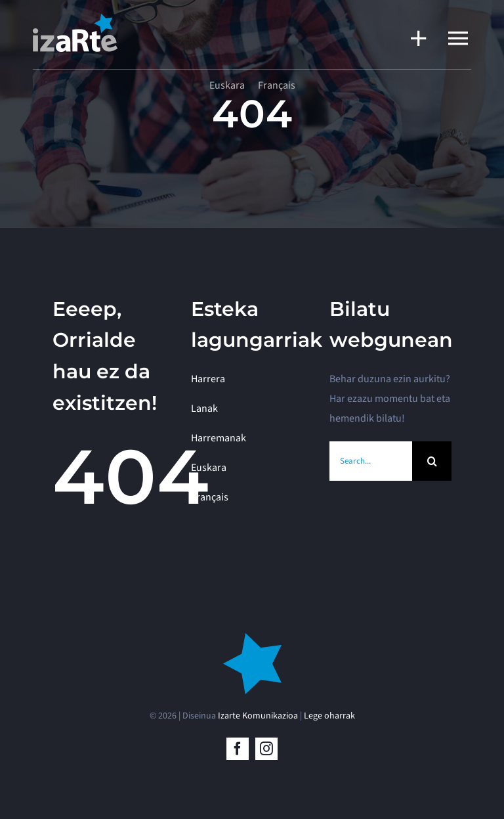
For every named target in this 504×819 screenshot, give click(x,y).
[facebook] (238, 749)
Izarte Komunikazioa (258, 716)
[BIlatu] (432, 461)
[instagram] (266, 749)
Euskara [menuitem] (227, 85)
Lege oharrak (329, 716)
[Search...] (371, 461)
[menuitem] (227, 85)
